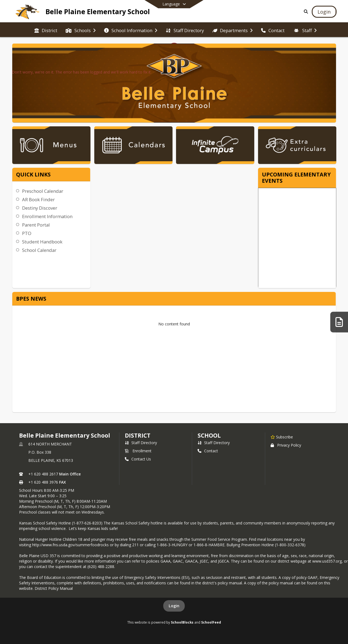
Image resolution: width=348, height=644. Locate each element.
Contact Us (138, 459)
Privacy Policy (286, 445)
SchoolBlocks (182, 622)
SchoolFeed (211, 622)
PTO (27, 233)
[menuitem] (46, 30)
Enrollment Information (47, 216)
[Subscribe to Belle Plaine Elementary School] (282, 437)
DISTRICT (138, 435)
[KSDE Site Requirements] (339, 322)
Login (174, 606)
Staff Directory (141, 443)
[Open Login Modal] (324, 12)
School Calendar (39, 250)
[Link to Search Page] (305, 12)
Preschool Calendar (43, 191)
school (209, 435)
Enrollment (138, 451)
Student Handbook (42, 242)
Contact (208, 451)
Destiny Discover (40, 208)
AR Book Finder (38, 199)
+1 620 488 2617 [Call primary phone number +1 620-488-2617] (43, 474)
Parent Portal (36, 225)
